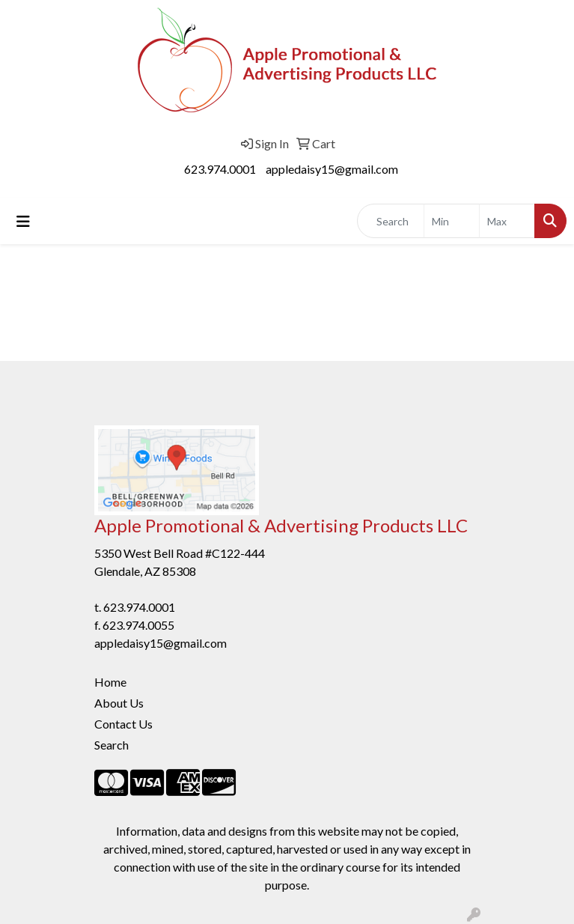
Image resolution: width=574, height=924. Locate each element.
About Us (119, 703)
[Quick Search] (391, 221)
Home (110, 682)
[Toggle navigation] (23, 221)
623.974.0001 (220, 169)
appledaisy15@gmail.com (332, 169)
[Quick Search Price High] (507, 221)
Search (112, 745)
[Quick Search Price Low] (452, 221)
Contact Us (123, 724)
